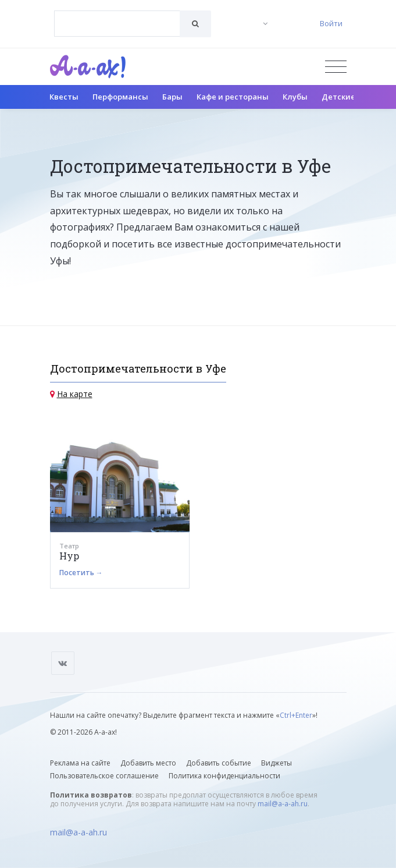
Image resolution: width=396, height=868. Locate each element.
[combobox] (117, 24)
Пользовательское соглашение (104, 776)
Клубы (295, 97)
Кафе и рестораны (233, 97)
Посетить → (81, 573)
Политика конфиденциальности (224, 776)
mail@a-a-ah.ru (283, 804)
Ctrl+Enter (296, 715)
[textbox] (117, 15)
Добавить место (148, 763)
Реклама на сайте (80, 763)
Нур (69, 556)
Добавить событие (219, 763)
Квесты (64, 97)
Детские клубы (352, 97)
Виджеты (277, 763)
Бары (172, 97)
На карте (75, 394)
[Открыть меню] (336, 67)
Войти (331, 23)
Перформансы (120, 97)
